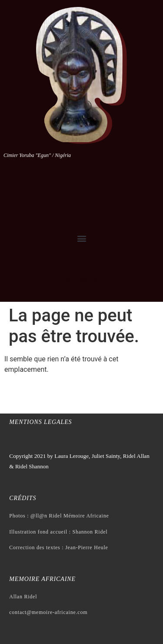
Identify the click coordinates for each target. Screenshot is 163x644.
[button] (81, 239)
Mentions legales (40, 422)
